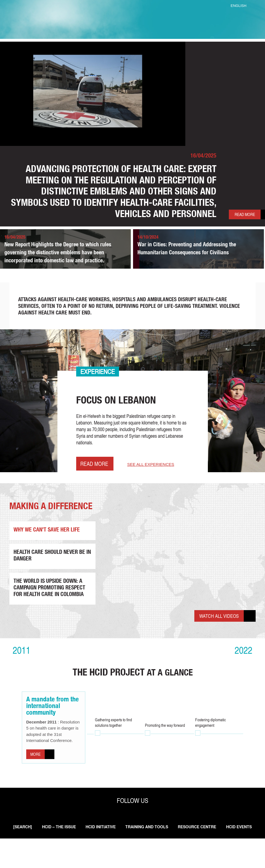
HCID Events (135, 856)
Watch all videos (216, 631)
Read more (233, 221)
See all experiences (154, 480)
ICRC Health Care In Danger (132, 20)
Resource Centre (218, 850)
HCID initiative (116, 850)
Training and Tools (165, 850)
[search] (33, 850)
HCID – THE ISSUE (71, 850)
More (37, 774)
